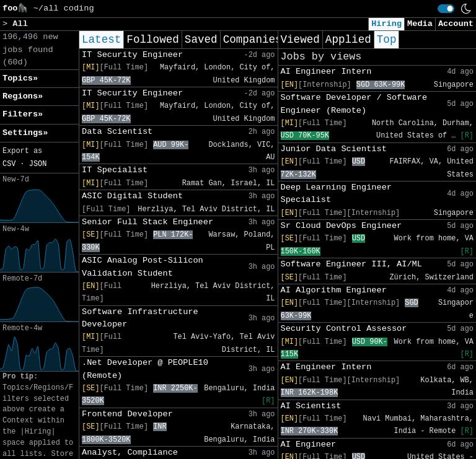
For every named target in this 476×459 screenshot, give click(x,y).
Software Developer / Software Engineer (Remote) (354, 104)
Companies (253, 40)
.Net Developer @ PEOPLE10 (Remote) (145, 369)
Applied (348, 40)
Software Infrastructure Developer (140, 318)
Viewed (300, 40)
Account (456, 24)
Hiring (386, 24)
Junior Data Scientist (334, 149)
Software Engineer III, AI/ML (351, 264)
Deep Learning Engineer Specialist (336, 194)
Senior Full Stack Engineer (148, 222)
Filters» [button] (23, 114)
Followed (152, 40)
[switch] (446, 9)
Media (420, 24)
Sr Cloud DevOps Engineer (342, 226)
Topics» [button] (20, 78)
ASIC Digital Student (132, 196)
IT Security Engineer (132, 55)
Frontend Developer (127, 414)
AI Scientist (311, 406)
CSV (9, 164)
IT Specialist (115, 170)
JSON (38, 164)
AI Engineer (309, 444)
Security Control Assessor (344, 329)
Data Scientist (117, 132)
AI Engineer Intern (326, 72)
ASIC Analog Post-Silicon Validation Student (143, 267)
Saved (201, 40)
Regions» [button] (23, 96)
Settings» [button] (25, 133)
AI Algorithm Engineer (334, 290)
